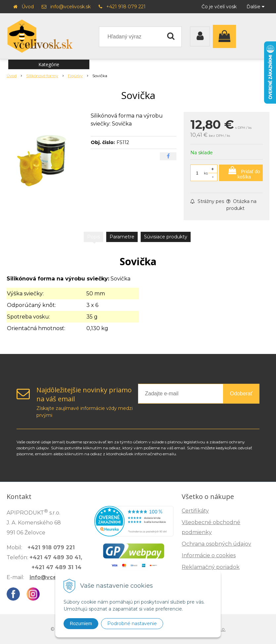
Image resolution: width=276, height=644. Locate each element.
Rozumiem (81, 623)
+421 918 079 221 (126, 7)
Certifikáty (195, 511)
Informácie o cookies (209, 555)
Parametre (122, 237)
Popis (93, 237)
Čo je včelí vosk (219, 7)
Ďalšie (255, 7)
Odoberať (241, 394)
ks (206, 173)
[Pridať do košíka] (241, 173)
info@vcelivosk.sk (70, 7)
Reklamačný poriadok (211, 567)
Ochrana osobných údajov (216, 544)
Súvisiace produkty (166, 237)
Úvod (28, 7)
